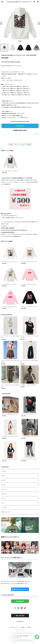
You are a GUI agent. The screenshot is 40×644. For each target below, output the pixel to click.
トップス (3, 480)
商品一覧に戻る (20, 616)
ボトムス (3, 485)
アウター (3, 476)
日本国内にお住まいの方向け (20, 130)
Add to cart (20, 126)
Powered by (20, 630)
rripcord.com (20, 621)
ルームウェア (4, 507)
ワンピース (4, 489)
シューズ (3, 498)
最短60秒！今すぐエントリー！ (20, 589)
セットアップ (4, 494)
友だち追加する (20, 601)
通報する (37, 134)
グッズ (3, 503)
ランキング (4, 471)
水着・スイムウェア (6, 512)
